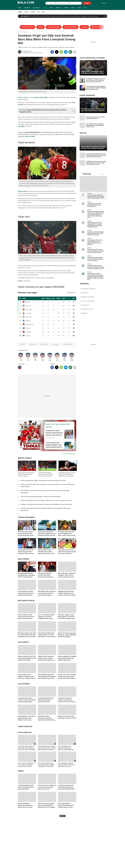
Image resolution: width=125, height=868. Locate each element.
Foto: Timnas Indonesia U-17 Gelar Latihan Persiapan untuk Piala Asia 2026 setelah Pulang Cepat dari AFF (26, 766)
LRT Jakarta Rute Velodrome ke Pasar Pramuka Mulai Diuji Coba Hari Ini (47, 787)
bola (26, 3)
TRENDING (84, 284)
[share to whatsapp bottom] (61, 367)
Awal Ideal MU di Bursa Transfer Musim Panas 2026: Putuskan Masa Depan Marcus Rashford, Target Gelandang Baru (27, 700)
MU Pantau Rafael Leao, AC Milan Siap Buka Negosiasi (95, 118)
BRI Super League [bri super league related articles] (26, 601)
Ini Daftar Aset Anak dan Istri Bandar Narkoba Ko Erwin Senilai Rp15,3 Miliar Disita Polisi (66, 787)
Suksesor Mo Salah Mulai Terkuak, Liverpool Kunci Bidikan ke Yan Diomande (46, 504)
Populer (87, 174)
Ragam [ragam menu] (73, 8)
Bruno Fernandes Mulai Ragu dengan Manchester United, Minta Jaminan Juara (96, 233)
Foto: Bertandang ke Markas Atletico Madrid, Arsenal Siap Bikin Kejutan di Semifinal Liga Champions (47, 749)
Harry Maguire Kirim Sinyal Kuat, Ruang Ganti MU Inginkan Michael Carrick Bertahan (95, 242)
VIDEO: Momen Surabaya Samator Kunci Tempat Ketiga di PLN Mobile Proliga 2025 (47, 658)
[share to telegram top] (66, 52)
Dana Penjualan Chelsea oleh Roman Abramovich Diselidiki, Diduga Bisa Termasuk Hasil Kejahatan (26, 593)
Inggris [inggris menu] (45, 8)
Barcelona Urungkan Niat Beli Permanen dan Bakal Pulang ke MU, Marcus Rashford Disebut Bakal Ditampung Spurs (96, 214)
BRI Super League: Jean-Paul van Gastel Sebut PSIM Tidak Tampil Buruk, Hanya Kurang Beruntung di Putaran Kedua (27, 635)
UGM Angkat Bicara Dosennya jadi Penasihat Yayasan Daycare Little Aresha (66, 805)
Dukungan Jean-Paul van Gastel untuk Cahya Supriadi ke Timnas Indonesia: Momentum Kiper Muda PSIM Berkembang (67, 552)
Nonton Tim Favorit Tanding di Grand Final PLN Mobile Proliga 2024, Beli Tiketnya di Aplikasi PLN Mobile (67, 676)
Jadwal (26, 12)
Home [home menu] (20, 8)
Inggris (20, 12)
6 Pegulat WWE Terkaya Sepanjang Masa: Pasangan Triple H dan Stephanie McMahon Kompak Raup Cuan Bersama (26, 575)
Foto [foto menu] (85, 8)
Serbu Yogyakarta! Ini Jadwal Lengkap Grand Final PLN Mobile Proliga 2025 (67, 658)
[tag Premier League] (68, 344)
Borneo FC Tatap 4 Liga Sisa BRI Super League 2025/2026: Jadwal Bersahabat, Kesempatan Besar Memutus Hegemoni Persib (67, 635)
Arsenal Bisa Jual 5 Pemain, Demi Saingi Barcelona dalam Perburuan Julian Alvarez (96, 251)
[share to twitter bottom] (57, 367)
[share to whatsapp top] (61, 52)
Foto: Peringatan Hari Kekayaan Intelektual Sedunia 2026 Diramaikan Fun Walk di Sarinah (66, 749)
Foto (39, 12)
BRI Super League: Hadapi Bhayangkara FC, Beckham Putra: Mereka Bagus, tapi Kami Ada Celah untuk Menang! (66, 617)
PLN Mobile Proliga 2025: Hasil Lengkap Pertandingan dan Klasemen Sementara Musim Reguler (47, 676)
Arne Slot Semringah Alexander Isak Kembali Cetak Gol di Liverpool (45, 474)
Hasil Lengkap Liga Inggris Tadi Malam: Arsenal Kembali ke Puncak (43, 480)
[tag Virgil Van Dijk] (44, 344)
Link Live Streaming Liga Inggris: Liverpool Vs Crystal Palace (41, 497)
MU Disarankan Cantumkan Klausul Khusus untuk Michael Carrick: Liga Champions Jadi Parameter (27, 718)
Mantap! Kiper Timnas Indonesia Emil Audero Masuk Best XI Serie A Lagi (46, 552)
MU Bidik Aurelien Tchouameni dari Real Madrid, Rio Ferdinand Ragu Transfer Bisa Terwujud (47, 718)
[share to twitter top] (57, 52)
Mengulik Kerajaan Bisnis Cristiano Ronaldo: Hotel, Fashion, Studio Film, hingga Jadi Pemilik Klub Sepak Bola (67, 593)
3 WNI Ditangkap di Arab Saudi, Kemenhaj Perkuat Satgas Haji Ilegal (26, 787)
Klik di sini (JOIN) (30, 136)
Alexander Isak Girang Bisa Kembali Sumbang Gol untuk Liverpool (26, 474)
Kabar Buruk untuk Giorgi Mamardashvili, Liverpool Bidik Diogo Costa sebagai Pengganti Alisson (95, 225)
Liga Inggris (21, 126)
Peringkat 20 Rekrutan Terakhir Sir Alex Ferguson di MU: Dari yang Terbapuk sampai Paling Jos (96, 80)
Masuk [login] (104, 3)
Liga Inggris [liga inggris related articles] (24, 684)
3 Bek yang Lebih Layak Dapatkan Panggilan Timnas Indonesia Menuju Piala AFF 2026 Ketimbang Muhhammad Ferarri (47, 533)
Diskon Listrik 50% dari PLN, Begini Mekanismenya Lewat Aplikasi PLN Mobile (27, 658)
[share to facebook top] (52, 52)
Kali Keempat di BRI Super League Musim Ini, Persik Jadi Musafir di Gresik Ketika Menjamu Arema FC (47, 635)
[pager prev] (19, 27)
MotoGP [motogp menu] (66, 8)
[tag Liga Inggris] (33, 344)
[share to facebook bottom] (52, 367)
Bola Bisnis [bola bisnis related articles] (23, 559)
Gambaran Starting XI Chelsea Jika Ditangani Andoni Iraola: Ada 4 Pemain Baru (67, 700)
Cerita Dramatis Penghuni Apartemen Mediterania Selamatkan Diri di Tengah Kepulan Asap (46, 805)
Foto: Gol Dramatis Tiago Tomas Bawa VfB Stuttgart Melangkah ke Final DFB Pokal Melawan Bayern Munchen (46, 766)
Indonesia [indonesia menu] (27, 8)
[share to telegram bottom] (66, 367)
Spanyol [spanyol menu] (58, 8)
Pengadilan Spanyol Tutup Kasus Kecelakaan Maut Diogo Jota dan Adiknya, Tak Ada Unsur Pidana (67, 474)
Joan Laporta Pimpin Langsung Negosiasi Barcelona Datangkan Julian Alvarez (95, 125)
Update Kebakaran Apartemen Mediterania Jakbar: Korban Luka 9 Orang (25, 805)
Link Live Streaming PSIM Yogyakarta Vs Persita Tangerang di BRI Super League (46, 617)
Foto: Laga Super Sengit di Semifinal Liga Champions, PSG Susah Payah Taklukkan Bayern (27, 749)
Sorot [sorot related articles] (21, 771)
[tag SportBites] (56, 344)
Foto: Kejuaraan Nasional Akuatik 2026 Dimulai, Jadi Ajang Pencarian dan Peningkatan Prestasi (66, 766)
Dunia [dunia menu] (51, 8)
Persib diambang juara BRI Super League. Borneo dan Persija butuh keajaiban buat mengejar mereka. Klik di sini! (64, 16)
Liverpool (36, 97)
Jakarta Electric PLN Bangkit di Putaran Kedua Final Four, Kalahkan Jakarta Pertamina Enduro (27, 676)
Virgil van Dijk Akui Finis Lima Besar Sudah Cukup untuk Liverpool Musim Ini (46, 500)
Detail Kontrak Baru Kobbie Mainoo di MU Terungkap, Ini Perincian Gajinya (95, 259)
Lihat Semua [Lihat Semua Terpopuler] (101, 174)
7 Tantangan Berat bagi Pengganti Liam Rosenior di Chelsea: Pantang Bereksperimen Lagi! (96, 88)
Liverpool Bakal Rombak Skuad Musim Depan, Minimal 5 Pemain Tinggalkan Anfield (46, 700)
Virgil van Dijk (43, 97)
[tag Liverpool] (22, 344)
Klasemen (33, 12)
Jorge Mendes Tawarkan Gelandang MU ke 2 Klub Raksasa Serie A (94, 205)
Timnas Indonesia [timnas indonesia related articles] (26, 517)
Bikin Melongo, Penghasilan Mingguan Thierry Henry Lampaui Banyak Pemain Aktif (67, 575)
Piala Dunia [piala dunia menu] (36, 8)
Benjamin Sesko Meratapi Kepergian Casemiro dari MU (67, 717)
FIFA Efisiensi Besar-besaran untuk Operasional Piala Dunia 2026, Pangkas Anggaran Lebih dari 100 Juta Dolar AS (47, 593)
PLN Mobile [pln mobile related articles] (23, 642)
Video (43, 12)
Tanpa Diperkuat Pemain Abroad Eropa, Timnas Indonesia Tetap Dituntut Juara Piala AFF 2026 (26, 552)
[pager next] (107, 27)
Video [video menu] (79, 8)
